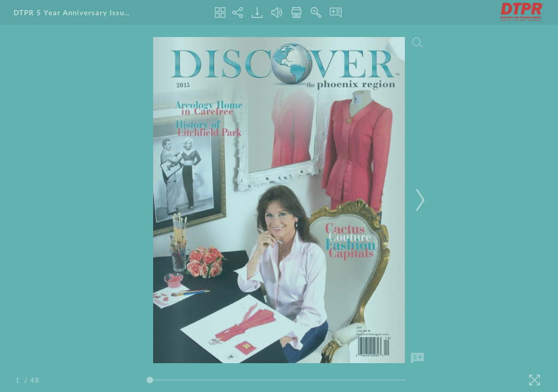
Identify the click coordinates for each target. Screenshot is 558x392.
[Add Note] (417, 358)
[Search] (417, 42)
